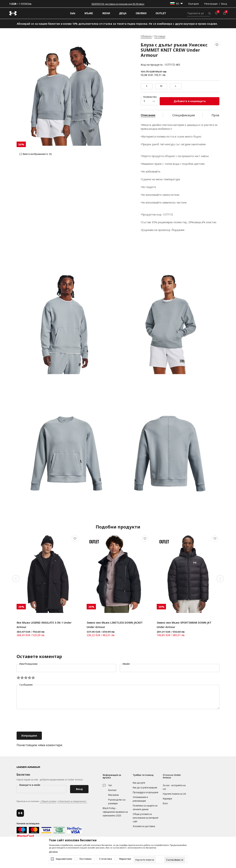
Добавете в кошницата (190, 101)
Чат (110, 785)
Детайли (53, 852)
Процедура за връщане (145, 792)
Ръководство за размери (117, 802)
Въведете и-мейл (30, 785)
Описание (148, 115)
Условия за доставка (144, 826)
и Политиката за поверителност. (72, 801)
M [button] (161, 86)
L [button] (176, 86)
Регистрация (211, 4)
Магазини (113, 795)
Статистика (105, 859)
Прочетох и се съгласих (52, 801)
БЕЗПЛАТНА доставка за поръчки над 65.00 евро (118, 4)
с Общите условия (48, 801)
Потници (160, 36)
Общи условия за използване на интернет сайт (146, 818)
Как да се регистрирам (145, 788)
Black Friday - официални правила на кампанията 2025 (115, 812)
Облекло (146, 36)
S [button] (147, 86)
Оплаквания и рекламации (140, 799)
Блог (165, 803)
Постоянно (86, 859)
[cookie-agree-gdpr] (175, 860)
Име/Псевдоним (28, 664)
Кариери (167, 799)
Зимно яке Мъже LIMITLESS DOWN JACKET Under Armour (115, 625)
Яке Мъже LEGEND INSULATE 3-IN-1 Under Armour (44, 625)
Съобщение (26, 685)
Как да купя (139, 783)
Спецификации (184, 115)
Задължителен (64, 859)
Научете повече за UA (174, 794)
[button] (217, 55)
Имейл (126, 664)
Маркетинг (125, 859)
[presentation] (45, 721)
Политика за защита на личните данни (145, 807)
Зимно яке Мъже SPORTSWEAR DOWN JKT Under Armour (184, 625)
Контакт (112, 790)
